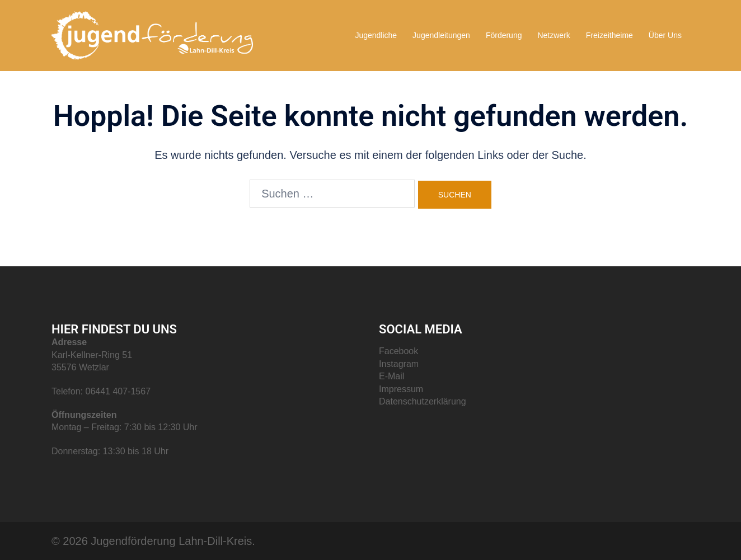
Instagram (399, 364)
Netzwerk (554, 35)
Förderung (504, 35)
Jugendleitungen (441, 35)
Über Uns (665, 35)
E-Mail (391, 376)
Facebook (398, 351)
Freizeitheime (609, 35)
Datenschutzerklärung (423, 401)
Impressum (401, 389)
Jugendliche (376, 35)
